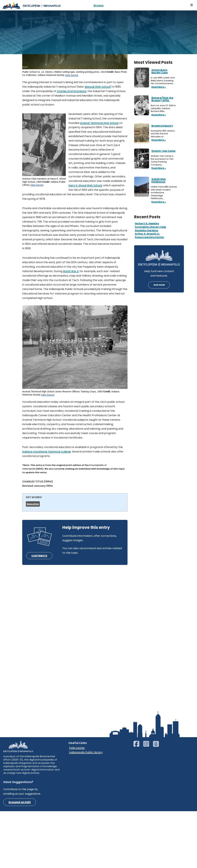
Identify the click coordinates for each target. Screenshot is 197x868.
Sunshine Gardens (147, 230)
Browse (99, 5)
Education (33, 507)
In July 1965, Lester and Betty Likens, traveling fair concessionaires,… (163, 81)
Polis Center (77, 809)
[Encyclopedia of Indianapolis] (32, 5)
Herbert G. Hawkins (147, 223)
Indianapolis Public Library (86, 813)
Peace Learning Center (149, 237)
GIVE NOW (159, 285)
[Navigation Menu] (192, 5)
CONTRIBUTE (39, 559)
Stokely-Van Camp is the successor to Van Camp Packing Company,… (162, 160)
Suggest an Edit (20, 864)
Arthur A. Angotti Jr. (147, 234)
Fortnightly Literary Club (150, 227)
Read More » (158, 87)
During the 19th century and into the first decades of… (163, 134)
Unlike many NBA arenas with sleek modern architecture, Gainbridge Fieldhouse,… (164, 193)
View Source (72, 76)
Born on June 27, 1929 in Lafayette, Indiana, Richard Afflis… (163, 109)
